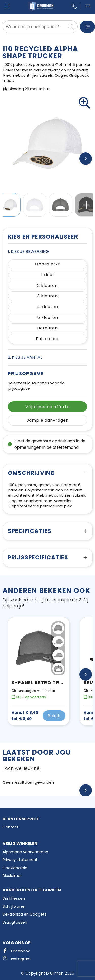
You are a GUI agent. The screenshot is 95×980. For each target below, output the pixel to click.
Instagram (17, 959)
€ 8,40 (25, 716)
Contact (11, 827)
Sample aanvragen (48, 420)
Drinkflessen (14, 898)
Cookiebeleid (15, 868)
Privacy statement (20, 860)
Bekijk (54, 716)
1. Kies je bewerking (28, 251)
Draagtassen (15, 922)
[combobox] (34, 27)
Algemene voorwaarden (25, 852)
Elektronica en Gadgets (25, 914)
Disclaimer (12, 876)
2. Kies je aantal (25, 357)
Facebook (16, 951)
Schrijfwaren (14, 906)
